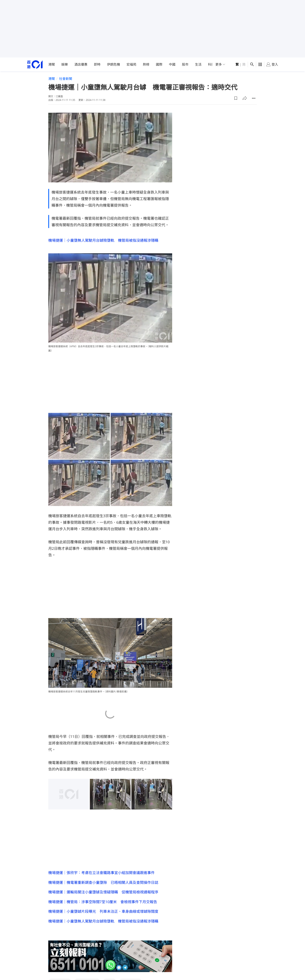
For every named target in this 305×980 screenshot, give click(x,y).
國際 (159, 64)
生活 (198, 64)
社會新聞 (66, 79)
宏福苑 (131, 64)
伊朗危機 (113, 64)
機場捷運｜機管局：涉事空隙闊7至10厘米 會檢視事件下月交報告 (103, 902)
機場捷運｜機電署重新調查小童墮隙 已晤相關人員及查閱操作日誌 (103, 883)
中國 (172, 64)
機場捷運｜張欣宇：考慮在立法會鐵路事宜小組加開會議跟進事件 (101, 873)
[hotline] (110, 957)
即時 (97, 64)
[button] (236, 98)
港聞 (52, 64)
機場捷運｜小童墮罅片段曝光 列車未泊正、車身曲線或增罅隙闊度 (103, 912)
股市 (185, 64)
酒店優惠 (81, 64)
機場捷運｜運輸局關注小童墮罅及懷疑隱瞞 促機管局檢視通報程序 (103, 892)
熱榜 (146, 64)
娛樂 (65, 64)
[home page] (35, 64)
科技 (211, 64)
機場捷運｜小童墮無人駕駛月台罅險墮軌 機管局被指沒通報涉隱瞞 (103, 240)
